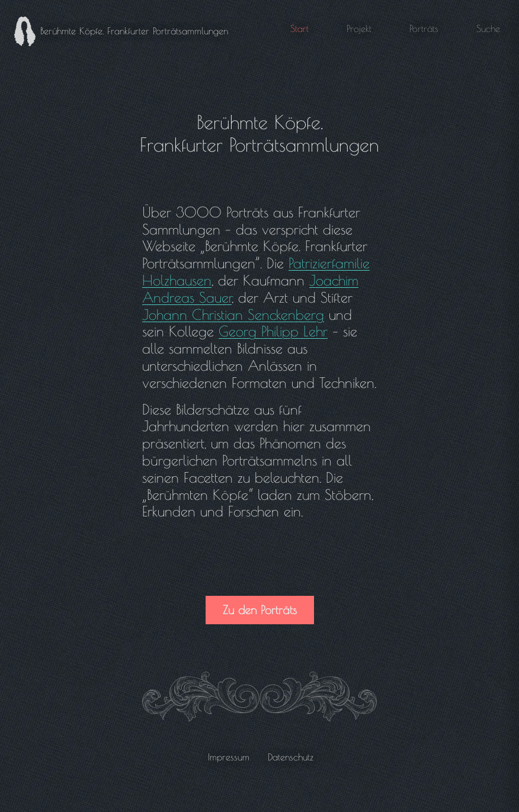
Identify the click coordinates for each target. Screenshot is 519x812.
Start (299, 28)
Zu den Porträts (260, 610)
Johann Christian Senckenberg (233, 314)
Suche (488, 28)
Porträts (424, 28)
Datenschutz (291, 757)
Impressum (229, 757)
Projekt (359, 28)
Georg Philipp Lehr (273, 331)
